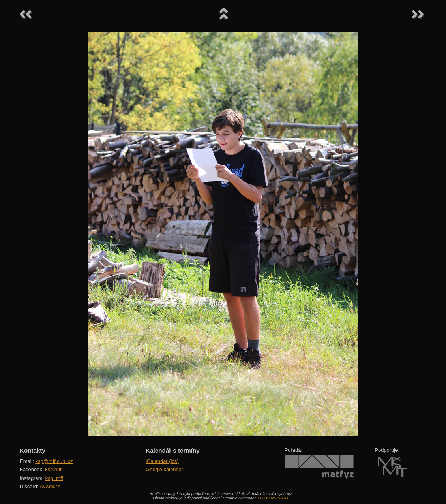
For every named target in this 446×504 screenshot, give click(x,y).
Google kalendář (164, 469)
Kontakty (33, 450)
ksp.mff (53, 469)
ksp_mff (54, 478)
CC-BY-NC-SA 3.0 (273, 498)
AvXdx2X (50, 486)
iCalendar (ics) (162, 461)
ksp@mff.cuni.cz (54, 461)
